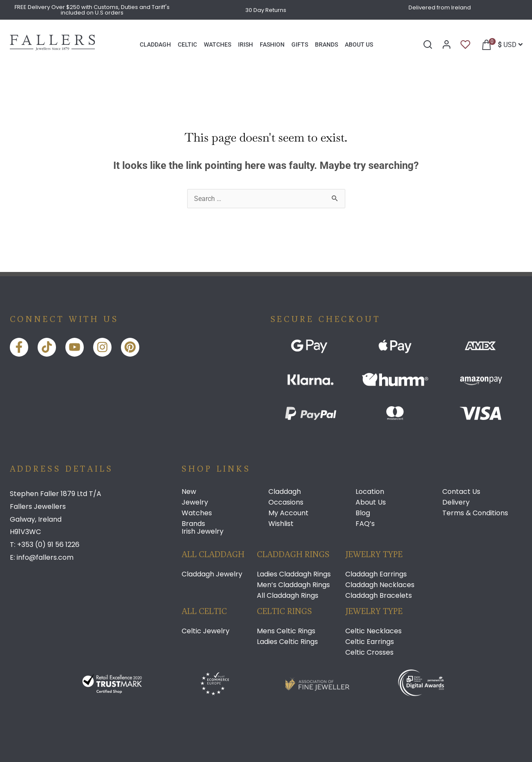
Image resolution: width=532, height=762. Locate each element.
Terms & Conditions (475, 513)
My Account (288, 513)
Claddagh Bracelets (379, 596)
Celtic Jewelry (206, 631)
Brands (193, 524)
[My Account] (447, 44)
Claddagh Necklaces (380, 585)
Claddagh (285, 492)
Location (370, 492)
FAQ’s (365, 524)
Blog (363, 513)
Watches (197, 513)
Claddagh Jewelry (212, 574)
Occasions (286, 502)
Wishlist (281, 524)
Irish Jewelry (203, 531)
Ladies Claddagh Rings (294, 574)
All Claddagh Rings (288, 596)
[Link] (52, 48)
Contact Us (461, 492)
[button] (484, 44)
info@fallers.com (45, 557)
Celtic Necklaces (373, 631)
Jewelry (195, 502)
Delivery (456, 502)
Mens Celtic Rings (286, 631)
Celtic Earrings (370, 642)
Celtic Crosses (369, 653)
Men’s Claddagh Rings (293, 585)
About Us (371, 502)
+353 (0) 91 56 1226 (48, 545)
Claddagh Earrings (376, 574)
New (189, 492)
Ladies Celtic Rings (287, 642)
